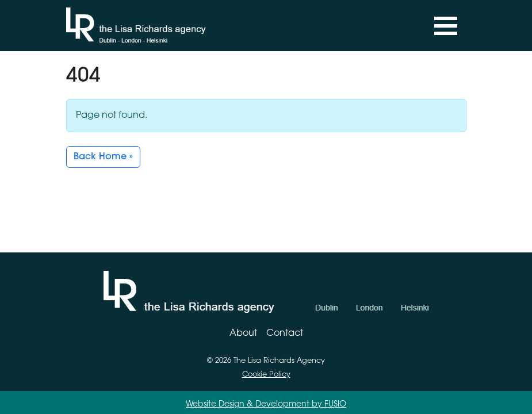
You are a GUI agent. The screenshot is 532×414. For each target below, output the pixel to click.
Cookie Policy (266, 375)
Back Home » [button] (103, 157)
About (243, 333)
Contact (285, 333)
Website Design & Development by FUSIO (266, 405)
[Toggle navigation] (446, 26)
